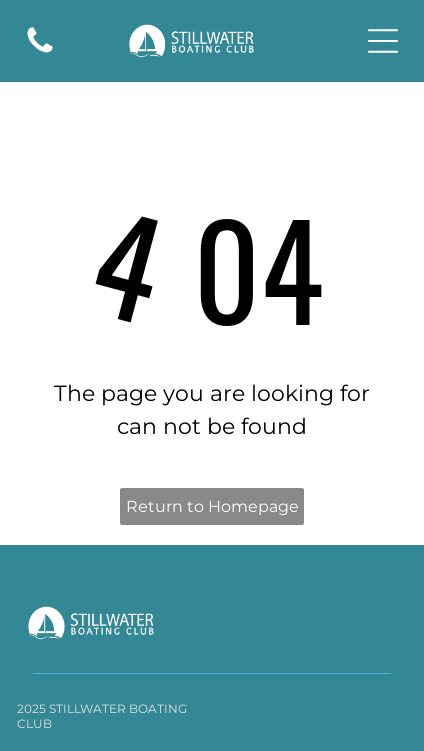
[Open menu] (383, 41)
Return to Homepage (212, 506)
